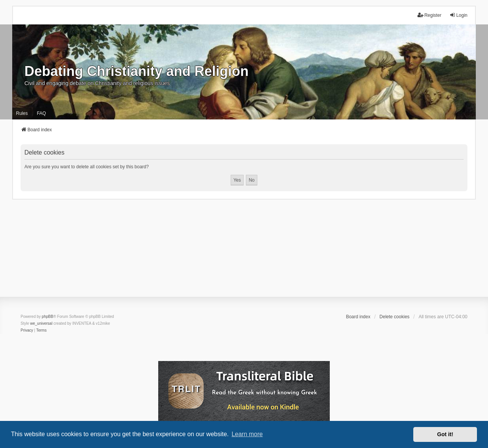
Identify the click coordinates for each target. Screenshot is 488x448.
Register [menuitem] (429, 15)
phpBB (48, 317)
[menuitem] (27, 330)
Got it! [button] (445, 434)
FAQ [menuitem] (42, 113)
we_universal (41, 323)
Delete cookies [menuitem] (394, 317)
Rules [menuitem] (22, 113)
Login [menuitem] (458, 15)
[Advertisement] (244, 253)
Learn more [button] (247, 434)
